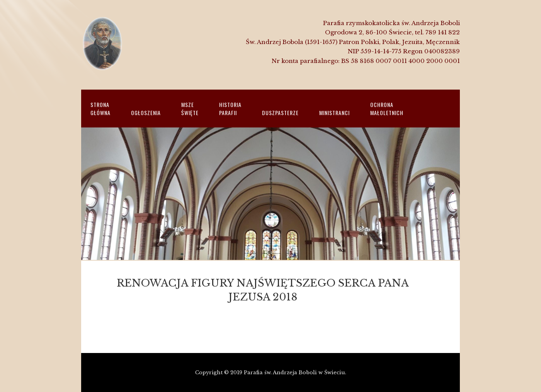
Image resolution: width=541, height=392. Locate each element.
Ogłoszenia (146, 113)
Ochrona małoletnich (387, 109)
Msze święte (190, 109)
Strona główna (100, 109)
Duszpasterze (280, 113)
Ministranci (334, 113)
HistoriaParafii (230, 109)
